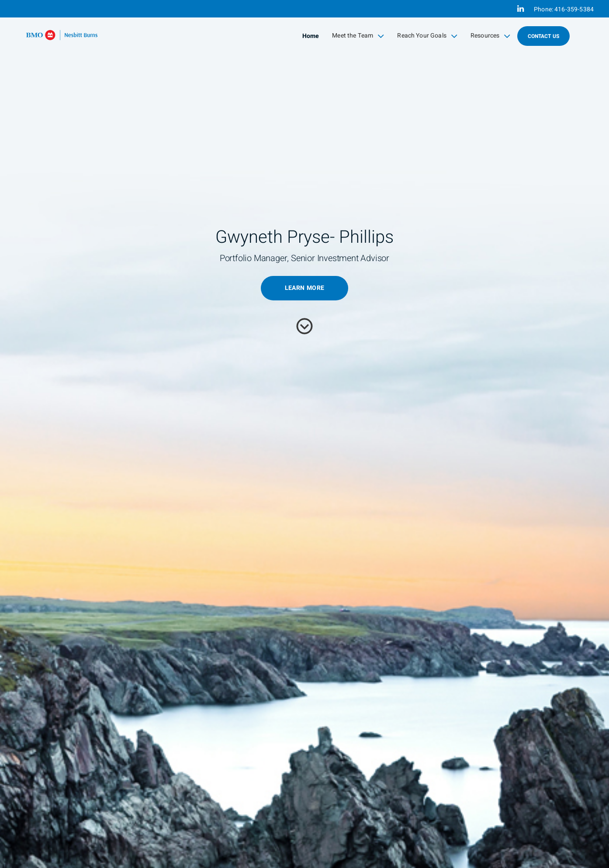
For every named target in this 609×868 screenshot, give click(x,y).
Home (311, 36)
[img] (304, 434)
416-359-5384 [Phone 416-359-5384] (574, 9)
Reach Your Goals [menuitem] (427, 36)
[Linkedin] (521, 9)
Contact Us (544, 36)
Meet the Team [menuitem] (358, 36)
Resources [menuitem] (491, 36)
